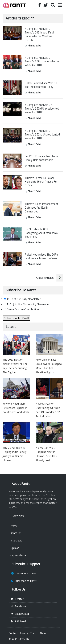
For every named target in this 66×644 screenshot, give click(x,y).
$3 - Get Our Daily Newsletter (22, 299)
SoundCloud (20, 614)
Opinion (15, 548)
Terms (34, 633)
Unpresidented (19, 555)
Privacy (24, 633)
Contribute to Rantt (24, 573)
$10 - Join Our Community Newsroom (27, 304)
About (43, 633)
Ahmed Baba (34, 46)
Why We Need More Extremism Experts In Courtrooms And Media (16, 408)
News (14, 526)
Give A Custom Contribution (21, 309)
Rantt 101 (16, 533)
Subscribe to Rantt (23, 581)
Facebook (18, 606)
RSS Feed (18, 621)
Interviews (16, 540)
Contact (13, 633)
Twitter (17, 599)
